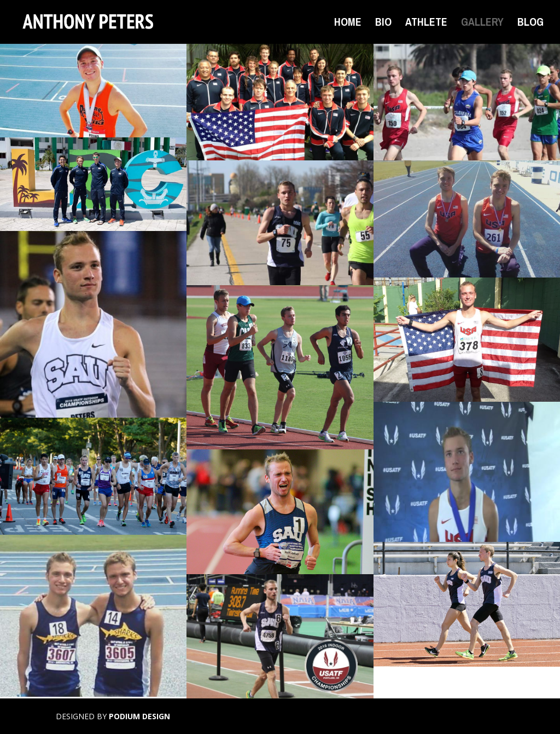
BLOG (530, 24)
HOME (348, 24)
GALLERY (482, 24)
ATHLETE (426, 24)
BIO (383, 24)
